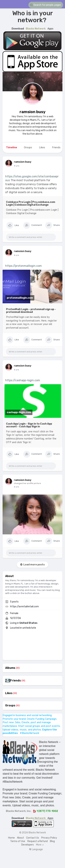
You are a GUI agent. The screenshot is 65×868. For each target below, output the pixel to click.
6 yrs (16, 255)
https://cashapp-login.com (23, 380)
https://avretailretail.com (24, 607)
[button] (46, 5)
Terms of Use (18, 841)
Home (11, 838)
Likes (9, 693)
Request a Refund (38, 841)
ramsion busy (32, 112)
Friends (16, 681)
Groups (10, 706)
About (20, 838)
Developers (28, 845)
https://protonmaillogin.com (23, 266)
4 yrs (17, 166)
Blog (52, 841)
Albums (10, 668)
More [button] (40, 845)
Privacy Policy (49, 838)
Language (36, 849)
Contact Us (33, 838)
